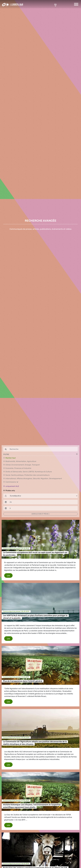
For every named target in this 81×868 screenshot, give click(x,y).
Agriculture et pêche (40, 514)
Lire (10, 575)
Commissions (12, 482)
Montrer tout (11, 458)
